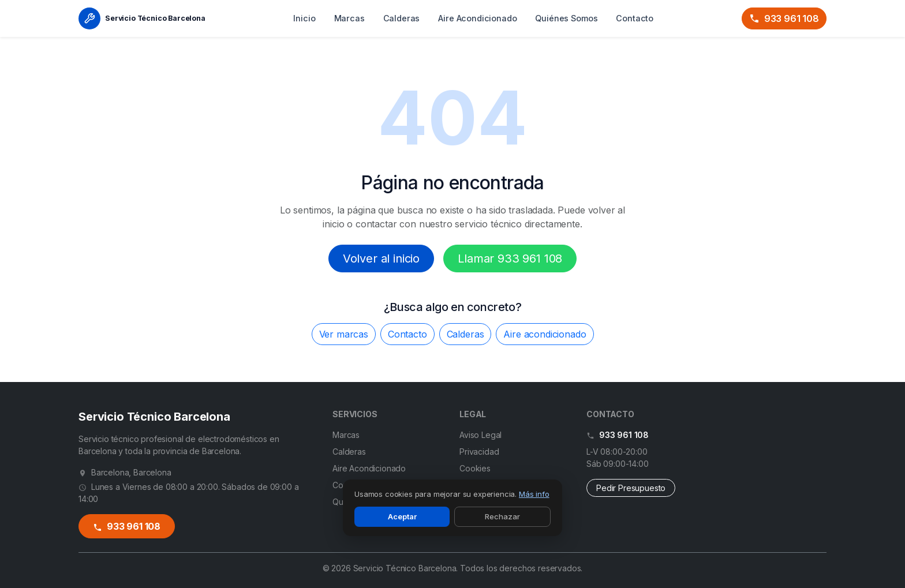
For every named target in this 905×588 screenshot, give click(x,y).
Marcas (349, 18)
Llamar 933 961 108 (510, 259)
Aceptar (402, 516)
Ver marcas (344, 334)
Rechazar (502, 516)
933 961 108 (784, 18)
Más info (534, 494)
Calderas (402, 18)
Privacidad (479, 452)
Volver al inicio (381, 259)
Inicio (304, 18)
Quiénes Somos (566, 18)
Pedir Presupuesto (631, 488)
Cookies (475, 468)
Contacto (635, 18)
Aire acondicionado (545, 334)
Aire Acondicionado (477, 18)
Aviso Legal (480, 435)
